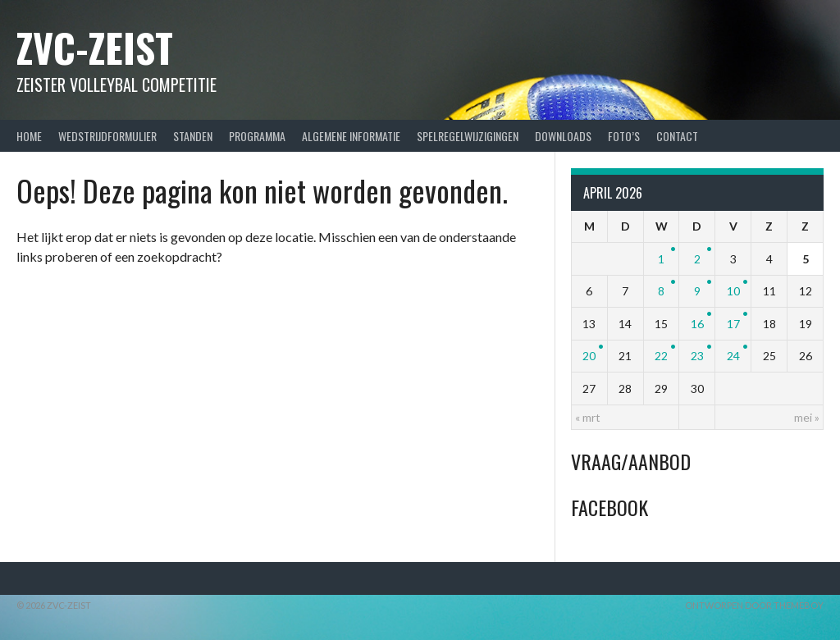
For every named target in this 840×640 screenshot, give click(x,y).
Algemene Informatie (351, 136)
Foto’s (624, 136)
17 (733, 324)
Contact (677, 136)
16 (697, 324)
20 (589, 356)
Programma (257, 136)
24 (733, 356)
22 (661, 356)
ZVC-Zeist (95, 47)
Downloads (563, 136)
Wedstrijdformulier (107, 136)
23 (697, 356)
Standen (193, 136)
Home (29, 136)
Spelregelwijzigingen (468, 136)
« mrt (588, 417)
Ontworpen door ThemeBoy (754, 605)
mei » (807, 417)
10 (733, 291)
